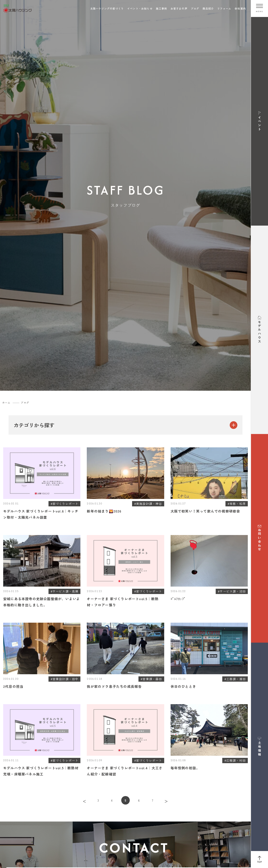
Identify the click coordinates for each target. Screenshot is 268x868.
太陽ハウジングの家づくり (107, 8)
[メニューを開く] (259, 8)
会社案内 (240, 8)
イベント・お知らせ (140, 8)
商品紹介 (208, 8)
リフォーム (224, 8)
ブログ (195, 8)
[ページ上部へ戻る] (259, 860)
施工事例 (162, 8)
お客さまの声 (179, 8)
